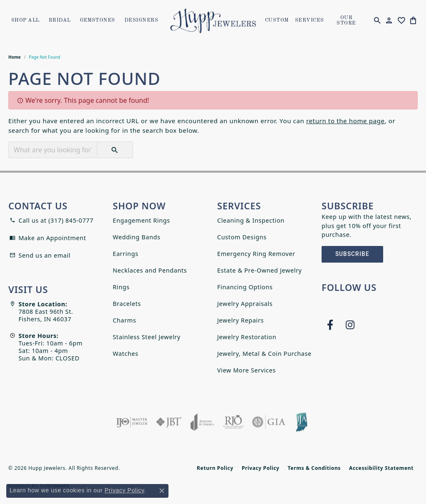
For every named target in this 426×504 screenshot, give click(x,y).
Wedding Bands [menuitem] (137, 237)
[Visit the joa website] (203, 422)
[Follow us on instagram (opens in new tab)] (350, 325)
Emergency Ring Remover (256, 254)
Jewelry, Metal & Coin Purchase (264, 354)
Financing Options (245, 287)
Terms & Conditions (314, 468)
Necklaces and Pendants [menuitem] (150, 270)
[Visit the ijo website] (132, 422)
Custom (277, 20)
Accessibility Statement (381, 468)
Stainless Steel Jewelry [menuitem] (147, 337)
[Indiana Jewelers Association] (302, 422)
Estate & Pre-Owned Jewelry (260, 270)
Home (15, 57)
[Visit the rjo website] (233, 422)
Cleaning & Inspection (251, 220)
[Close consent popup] (162, 491)
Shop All (25, 20)
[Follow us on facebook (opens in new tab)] (330, 325)
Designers (141, 20)
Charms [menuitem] (124, 320)
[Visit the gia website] (269, 422)
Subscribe (352, 254)
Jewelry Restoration (247, 337)
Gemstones (98, 20)
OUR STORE (346, 21)
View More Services (246, 370)
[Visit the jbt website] (169, 422)
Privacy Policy (261, 468)
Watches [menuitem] (126, 354)
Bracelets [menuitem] (127, 304)
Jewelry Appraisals (245, 304)
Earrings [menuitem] (125, 254)
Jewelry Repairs (240, 320)
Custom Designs (242, 237)
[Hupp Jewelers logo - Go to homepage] (213, 21)
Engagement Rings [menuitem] (141, 220)
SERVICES (310, 20)
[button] (377, 21)
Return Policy (215, 468)
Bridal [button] (60, 20)
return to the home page (346, 121)
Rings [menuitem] (121, 287)
